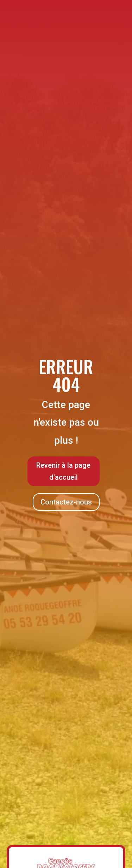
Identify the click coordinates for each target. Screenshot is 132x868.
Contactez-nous (66, 502)
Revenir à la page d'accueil (63, 471)
